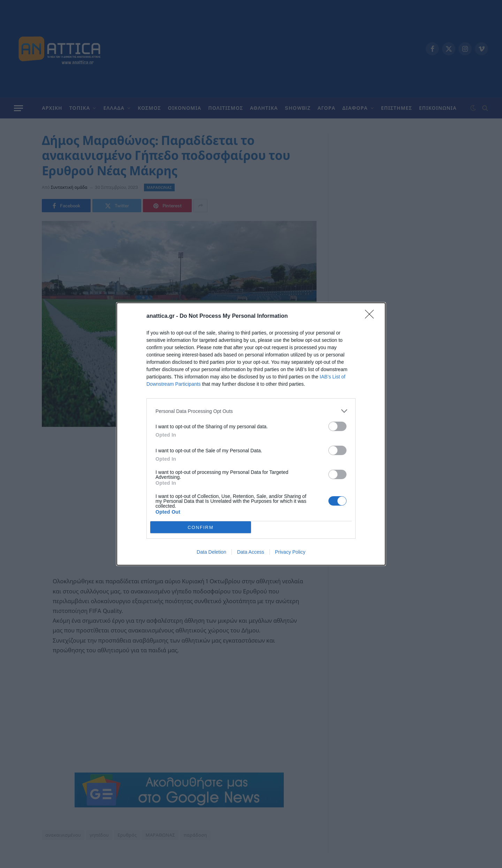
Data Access (251, 552)
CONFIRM (201, 527)
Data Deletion (211, 552)
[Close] (372, 316)
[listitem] (251, 411)
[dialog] (251, 434)
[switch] (337, 426)
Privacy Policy (290, 552)
